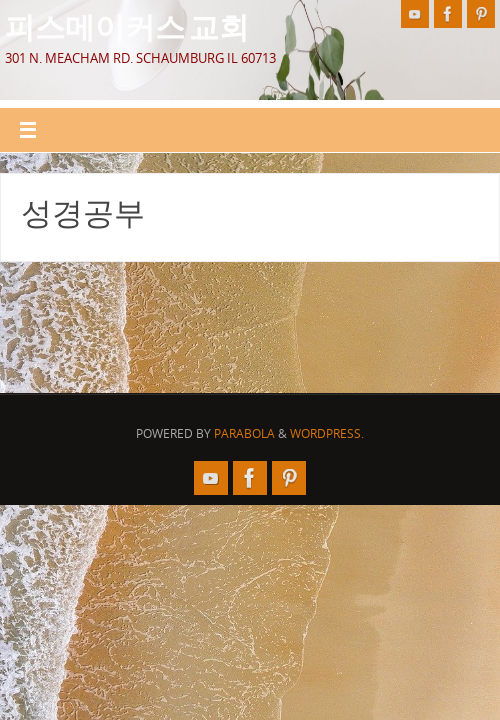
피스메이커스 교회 (127, 26)
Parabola (244, 433)
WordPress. (327, 433)
